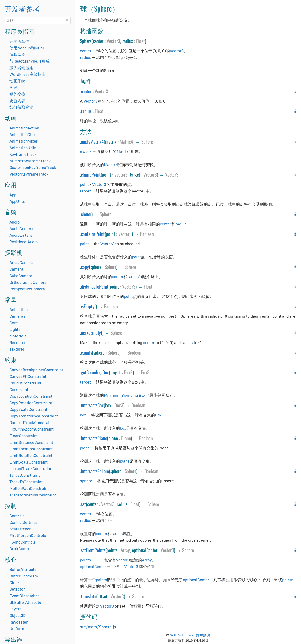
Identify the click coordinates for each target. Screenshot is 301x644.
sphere (86, 481)
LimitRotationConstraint (31, 455)
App (13, 195)
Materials (18, 336)
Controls (17, 516)
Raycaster (19, 622)
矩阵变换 (17, 94)
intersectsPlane (94, 438)
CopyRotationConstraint (31, 403)
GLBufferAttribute (25, 602)
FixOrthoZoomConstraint (32, 429)
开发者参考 (22, 8)
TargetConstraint (25, 475)
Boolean (147, 234)
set (83, 504)
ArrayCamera (21, 262)
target (85, 191)
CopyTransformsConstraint (34, 416)
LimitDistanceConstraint (31, 442)
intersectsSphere (95, 471)
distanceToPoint (95, 287)
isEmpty (88, 306)
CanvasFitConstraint (28, 376)
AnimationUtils (23, 148)
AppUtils (17, 201)
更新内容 (17, 101)
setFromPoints (93, 550)
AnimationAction (24, 128)
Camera (16, 269)
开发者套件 (19, 41)
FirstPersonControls (28, 535)
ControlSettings (24, 522)
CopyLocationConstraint (31, 396)
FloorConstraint (24, 436)
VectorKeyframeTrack (29, 174)
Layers (16, 609)
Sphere (147, 142)
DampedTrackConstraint (31, 422)
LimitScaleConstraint (28, 462)
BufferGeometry (24, 576)
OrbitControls (22, 549)
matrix (86, 151)
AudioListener (22, 235)
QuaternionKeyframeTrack (33, 167)
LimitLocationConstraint (31, 449)
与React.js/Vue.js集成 (30, 61)
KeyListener (20, 529)
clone (85, 214)
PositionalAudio (24, 242)
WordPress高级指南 (28, 74)
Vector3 (113, 41)
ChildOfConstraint (25, 383)
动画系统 (17, 81)
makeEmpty (91, 333)
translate (89, 596)
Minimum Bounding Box (125, 395)
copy (85, 267)
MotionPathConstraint (29, 488)
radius (86, 57)
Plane (126, 438)
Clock (14, 582)
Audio (14, 222)
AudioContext (21, 229)
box (83, 415)
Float (141, 41)
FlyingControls (23, 542)
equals (86, 352)
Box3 (128, 372)
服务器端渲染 (21, 68)
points (85, 560)
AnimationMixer (24, 141)
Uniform (17, 629)
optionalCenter (93, 566)
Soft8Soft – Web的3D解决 (190, 635)
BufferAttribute (23, 569)
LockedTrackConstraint (30, 469)
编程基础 (17, 54)
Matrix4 (126, 142)
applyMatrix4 (92, 142)
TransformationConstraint (33, 495)
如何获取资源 (21, 107)
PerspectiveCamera (27, 289)
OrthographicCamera (28, 282)
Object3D (18, 615)
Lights (15, 329)
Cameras (17, 316)
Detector (17, 589)
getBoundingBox (95, 372)
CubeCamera (21, 276)
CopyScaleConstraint (28, 409)
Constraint (19, 390)
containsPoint (93, 234)
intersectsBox (92, 405)
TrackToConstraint (26, 482)
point (84, 184)
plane (85, 448)
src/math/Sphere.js (98, 627)
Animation (18, 310)
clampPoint (91, 175)
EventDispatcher (24, 596)
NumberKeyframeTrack (30, 161)
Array (125, 550)
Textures (17, 349)
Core (14, 323)
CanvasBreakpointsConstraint (36, 370)
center (86, 51)
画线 (13, 87)
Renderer (18, 342)
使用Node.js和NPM (27, 48)
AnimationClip (22, 134)
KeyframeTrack (23, 154)
